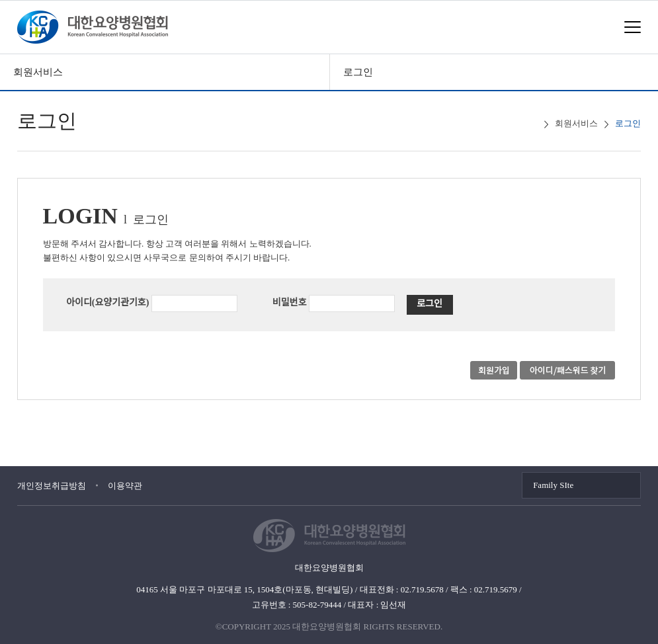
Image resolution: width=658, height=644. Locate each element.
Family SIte (553, 485)
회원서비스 (38, 72)
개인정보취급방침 (52, 486)
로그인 (358, 72)
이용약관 (125, 486)
